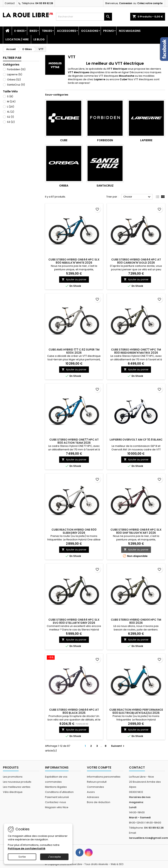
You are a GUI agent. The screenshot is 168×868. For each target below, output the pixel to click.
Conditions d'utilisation (59, 792)
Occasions (90, 31)
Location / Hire (17, 39)
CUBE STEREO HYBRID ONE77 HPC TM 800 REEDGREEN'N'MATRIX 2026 (136, 351)
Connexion (126, 3)
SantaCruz (16, 85)
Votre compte (99, 767)
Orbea (14, 80)
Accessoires (67, 31)
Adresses (93, 797)
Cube (64, 140)
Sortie (22, 857)
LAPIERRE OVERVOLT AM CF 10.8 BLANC (136, 440)
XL (11, 112)
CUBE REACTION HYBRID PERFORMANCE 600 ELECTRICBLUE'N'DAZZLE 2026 (136, 711)
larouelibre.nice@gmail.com (149, 838)
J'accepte (54, 857)
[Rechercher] (84, 17)
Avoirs (91, 792)
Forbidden (16, 69)
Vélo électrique (13, 792)
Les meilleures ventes (17, 787)
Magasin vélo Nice (57, 807)
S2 (10, 117)
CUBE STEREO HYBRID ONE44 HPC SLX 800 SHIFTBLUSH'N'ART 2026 (136, 531)
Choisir (137, 197)
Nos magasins (130, 31)
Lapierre (15, 74)
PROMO (109, 31)
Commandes (95, 787)
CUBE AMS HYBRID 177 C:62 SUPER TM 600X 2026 (74, 351)
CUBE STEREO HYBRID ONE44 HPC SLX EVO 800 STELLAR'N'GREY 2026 (74, 621)
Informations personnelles (104, 777)
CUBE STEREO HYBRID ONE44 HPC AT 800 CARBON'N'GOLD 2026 (136, 261)
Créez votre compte (150, 3)
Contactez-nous (56, 802)
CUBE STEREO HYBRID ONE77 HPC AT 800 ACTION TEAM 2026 (74, 441)
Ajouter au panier (74, 279)
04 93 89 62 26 (44, 3)
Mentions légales (56, 787)
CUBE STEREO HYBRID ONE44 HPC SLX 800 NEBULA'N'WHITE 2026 (74, 261)
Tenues (47, 31)
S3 (11, 122)
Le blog (39, 39)
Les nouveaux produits (17, 782)
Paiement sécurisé (57, 797)
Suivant (118, 746)
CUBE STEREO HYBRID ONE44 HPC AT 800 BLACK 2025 (74, 711)
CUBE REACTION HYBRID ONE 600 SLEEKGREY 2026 (74, 531)
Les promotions (13, 777)
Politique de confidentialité (27, 848)
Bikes (33, 31)
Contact (10, 3)
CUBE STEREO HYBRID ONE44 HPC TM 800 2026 (136, 621)
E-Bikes (19, 31)
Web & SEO (117, 864)
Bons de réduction (99, 802)
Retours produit (97, 782)
